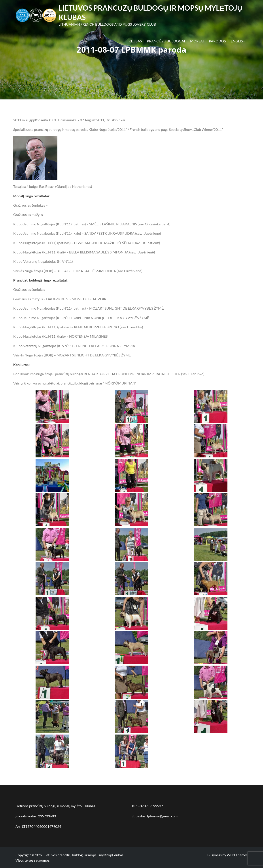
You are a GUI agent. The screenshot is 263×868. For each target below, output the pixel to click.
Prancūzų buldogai (166, 41)
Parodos (217, 41)
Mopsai (197, 41)
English (238, 41)
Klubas (135, 41)
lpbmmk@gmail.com (162, 816)
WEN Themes (237, 855)
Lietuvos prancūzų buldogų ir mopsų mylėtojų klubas (84, 855)
